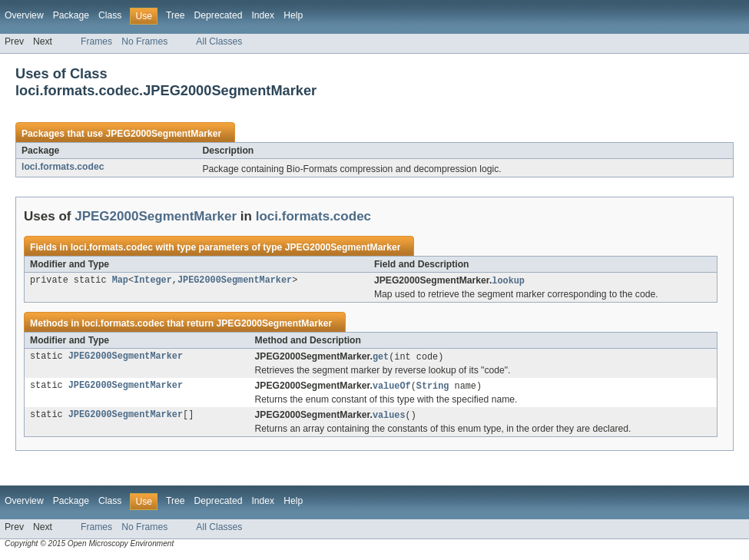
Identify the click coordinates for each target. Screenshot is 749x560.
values (389, 418)
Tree (176, 15)
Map (120, 281)
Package (71, 15)
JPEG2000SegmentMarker (163, 134)
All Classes (219, 41)
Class (110, 15)
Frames (96, 41)
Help (293, 15)
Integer (153, 281)
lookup (508, 281)
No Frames (144, 41)
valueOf (392, 388)
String (433, 388)
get (381, 358)
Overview (24, 15)
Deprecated (219, 15)
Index (263, 15)
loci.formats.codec (63, 167)
